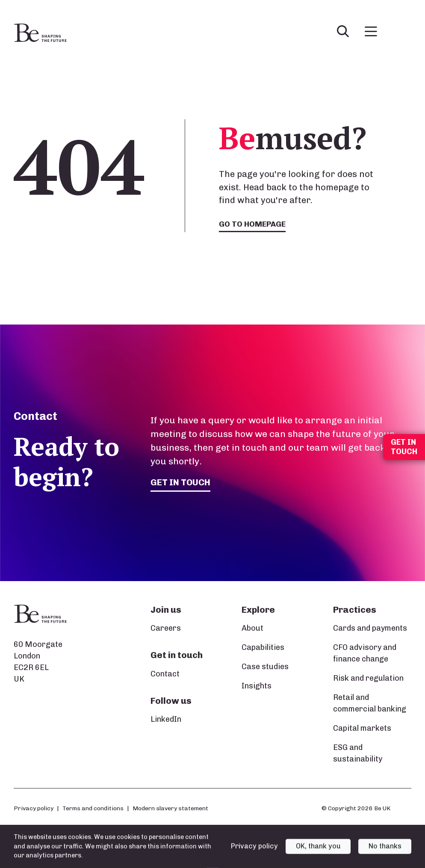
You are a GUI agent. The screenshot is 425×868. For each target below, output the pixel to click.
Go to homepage (252, 224)
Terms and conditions (93, 809)
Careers (166, 629)
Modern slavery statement (170, 809)
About (252, 629)
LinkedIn (166, 720)
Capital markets (362, 729)
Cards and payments (370, 629)
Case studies (265, 667)
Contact (165, 674)
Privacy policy (34, 809)
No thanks (385, 852)
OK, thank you (318, 852)
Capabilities (263, 648)
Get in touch (181, 483)
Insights (257, 686)
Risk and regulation (368, 679)
